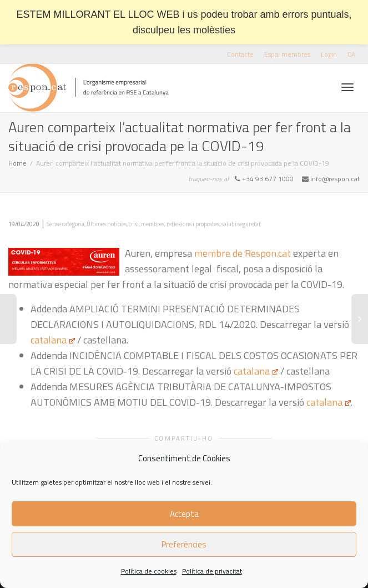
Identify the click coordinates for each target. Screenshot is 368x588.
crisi (134, 224)
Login (329, 54)
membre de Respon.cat (243, 253)
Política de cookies (149, 571)
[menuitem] (351, 54)
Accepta (184, 514)
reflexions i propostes (193, 224)
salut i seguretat (241, 224)
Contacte (240, 54)
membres (153, 224)
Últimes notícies (107, 224)
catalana (53, 340)
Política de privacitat (212, 571)
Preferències (184, 544)
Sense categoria (65, 224)
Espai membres (287, 54)
